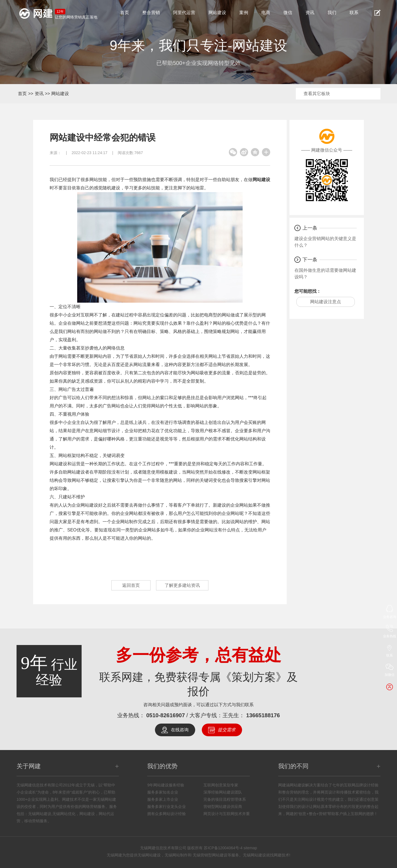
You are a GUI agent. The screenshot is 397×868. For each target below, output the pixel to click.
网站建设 (217, 13)
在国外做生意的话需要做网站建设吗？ (325, 274)
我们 (332, 13)
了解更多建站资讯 (182, 585)
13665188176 (263, 715)
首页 (125, 13)
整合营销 (151, 13)
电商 (266, 13)
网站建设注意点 (326, 302)
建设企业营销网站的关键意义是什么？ (325, 242)
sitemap (250, 848)
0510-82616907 (165, 715)
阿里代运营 (184, 13)
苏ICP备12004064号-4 (223, 848)
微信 (288, 13)
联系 (354, 13)
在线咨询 (180, 730)
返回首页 (131, 585)
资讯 (310, 13)
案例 (244, 13)
